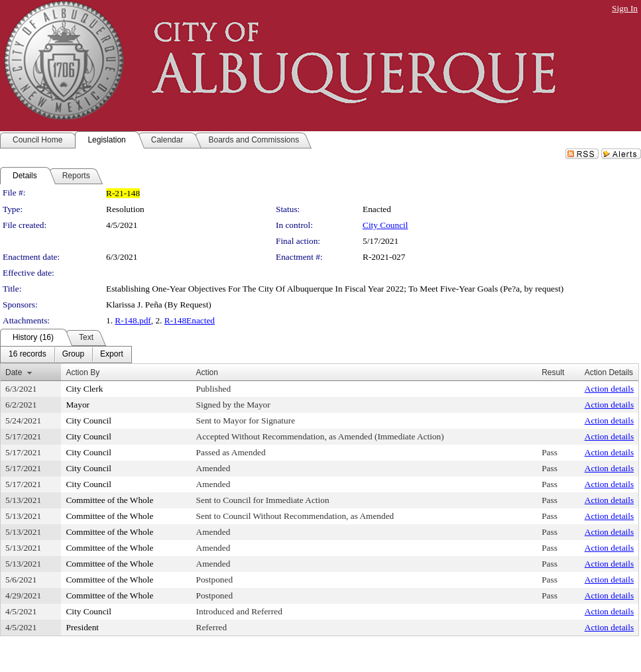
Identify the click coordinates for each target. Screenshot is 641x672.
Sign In (625, 8)
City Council (385, 225)
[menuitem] (28, 355)
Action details (609, 389)
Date (14, 372)
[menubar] (66, 355)
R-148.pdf (133, 320)
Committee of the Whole (109, 500)
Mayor (78, 405)
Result (553, 372)
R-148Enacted (190, 320)
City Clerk (84, 389)
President (82, 627)
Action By (83, 372)
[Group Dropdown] (73, 355)
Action (207, 372)
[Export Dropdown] (112, 355)
